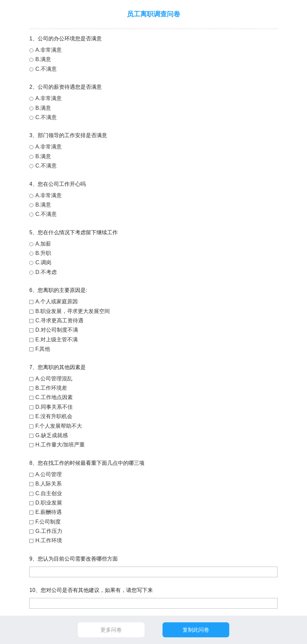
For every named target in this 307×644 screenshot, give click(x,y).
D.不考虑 (46, 272)
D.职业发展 (49, 503)
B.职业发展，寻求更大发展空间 (73, 311)
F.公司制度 (48, 522)
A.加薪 (43, 244)
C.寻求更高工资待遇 (59, 320)
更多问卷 (111, 630)
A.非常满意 (49, 50)
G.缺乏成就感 (52, 435)
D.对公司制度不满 (57, 330)
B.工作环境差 (51, 388)
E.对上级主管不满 (57, 340)
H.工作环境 (49, 540)
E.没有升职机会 (54, 416)
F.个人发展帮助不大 (59, 426)
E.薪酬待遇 (49, 512)
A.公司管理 (49, 474)
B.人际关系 (49, 484)
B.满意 (43, 59)
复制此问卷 (196, 630)
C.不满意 (46, 69)
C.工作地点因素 (54, 397)
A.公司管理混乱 (54, 379)
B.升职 (43, 253)
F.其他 (43, 349)
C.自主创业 (49, 493)
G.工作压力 (49, 531)
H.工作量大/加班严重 (60, 445)
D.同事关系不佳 (54, 407)
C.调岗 (43, 262)
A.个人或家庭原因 (57, 301)
